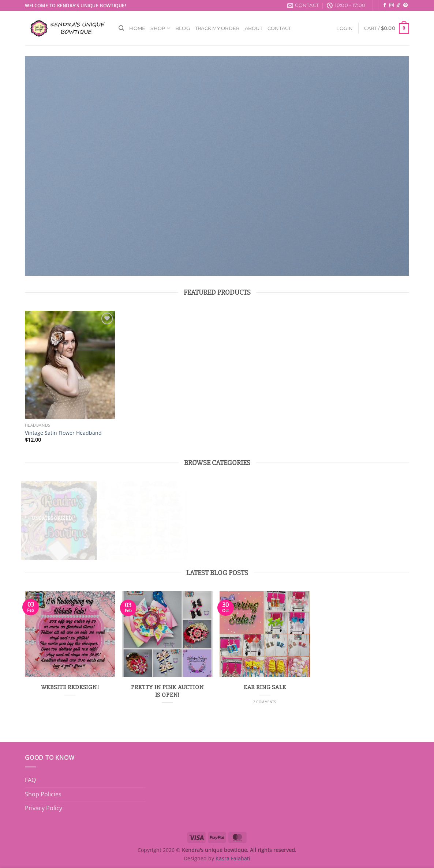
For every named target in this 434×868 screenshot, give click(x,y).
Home (137, 28)
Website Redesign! (70, 687)
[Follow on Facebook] (385, 5)
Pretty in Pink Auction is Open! (167, 691)
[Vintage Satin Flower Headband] (70, 365)
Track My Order (217, 28)
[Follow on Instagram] (392, 5)
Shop (160, 28)
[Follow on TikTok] (399, 5)
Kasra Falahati (233, 858)
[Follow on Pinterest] (405, 5)
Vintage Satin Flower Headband (63, 433)
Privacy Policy (44, 808)
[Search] (121, 28)
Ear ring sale (265, 687)
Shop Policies (43, 794)
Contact (279, 28)
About (254, 28)
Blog (183, 28)
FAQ (30, 780)
